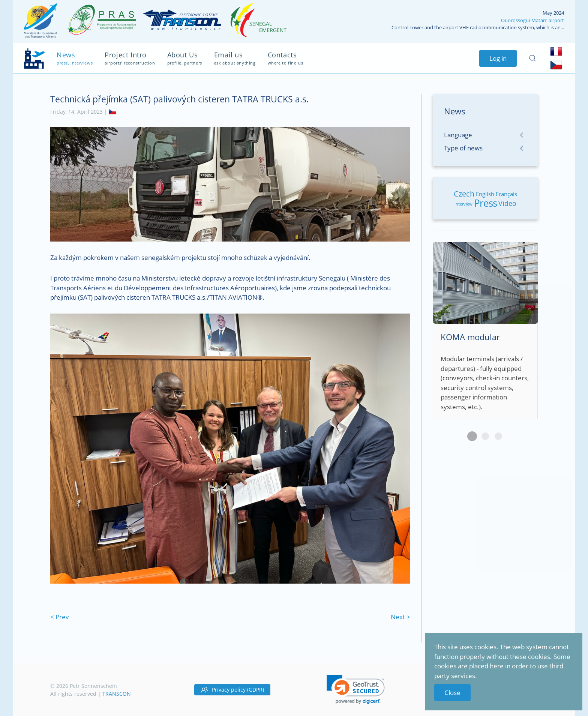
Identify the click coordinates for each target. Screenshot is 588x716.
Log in (498, 58)
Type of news (463, 148)
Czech (464, 194)
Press (485, 203)
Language (458, 135)
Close (452, 693)
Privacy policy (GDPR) (232, 690)
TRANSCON (117, 694)
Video (507, 203)
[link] (356, 690)
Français (506, 194)
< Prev (60, 617)
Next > (400, 617)
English (485, 194)
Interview (463, 204)
